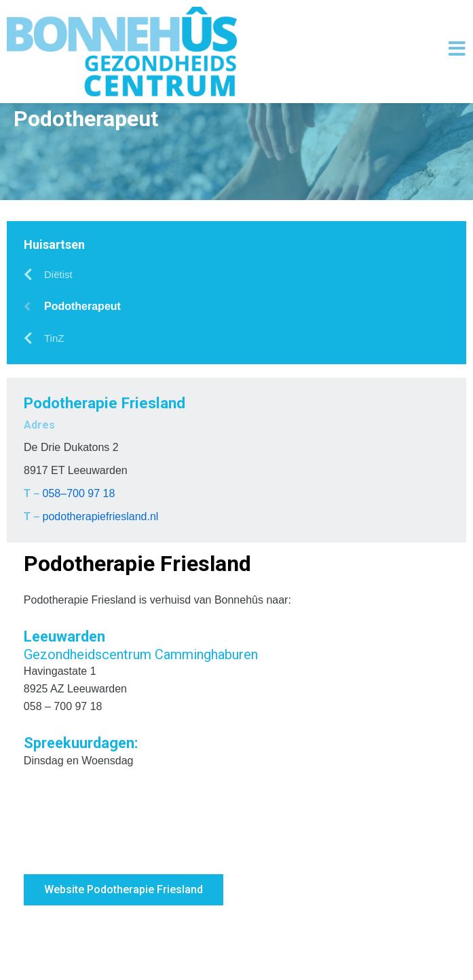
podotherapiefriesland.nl (101, 582)
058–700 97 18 (79, 559)
